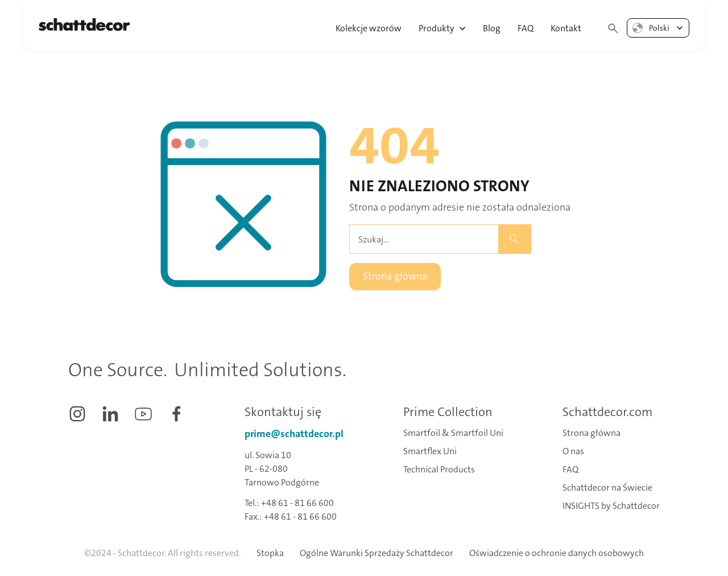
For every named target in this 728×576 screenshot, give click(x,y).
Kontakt (566, 28)
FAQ (526, 28)
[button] (443, 25)
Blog (492, 28)
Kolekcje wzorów (369, 28)
